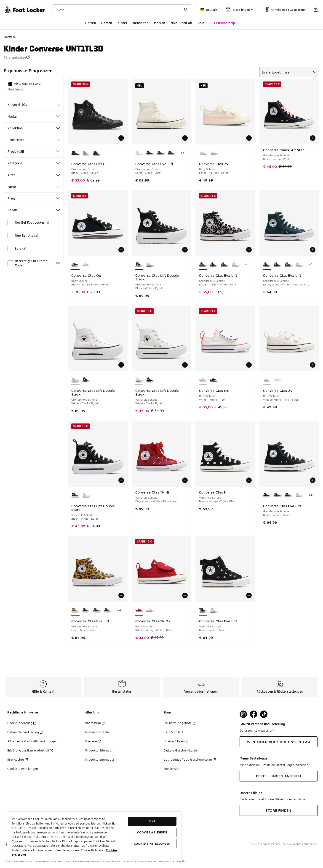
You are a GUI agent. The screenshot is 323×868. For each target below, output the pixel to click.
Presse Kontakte (97, 732)
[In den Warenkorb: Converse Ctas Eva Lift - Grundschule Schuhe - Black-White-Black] (313, 480)
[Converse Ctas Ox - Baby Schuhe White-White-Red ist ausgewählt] (203, 380)
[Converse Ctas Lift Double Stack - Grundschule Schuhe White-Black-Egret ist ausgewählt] (75, 380)
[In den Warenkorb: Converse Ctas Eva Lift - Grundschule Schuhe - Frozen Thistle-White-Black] (249, 250)
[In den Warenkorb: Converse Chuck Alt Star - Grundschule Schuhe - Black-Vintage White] (313, 138)
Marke (34, 116)
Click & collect (173, 732)
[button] (28, 57)
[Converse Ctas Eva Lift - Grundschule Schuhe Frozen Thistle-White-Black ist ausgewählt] (203, 265)
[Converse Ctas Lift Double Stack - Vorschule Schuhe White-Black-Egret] (86, 495)
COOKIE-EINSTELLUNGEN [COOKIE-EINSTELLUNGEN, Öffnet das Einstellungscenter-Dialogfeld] (152, 844)
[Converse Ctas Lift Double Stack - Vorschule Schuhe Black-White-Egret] (150, 380)
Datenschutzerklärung (25, 732)
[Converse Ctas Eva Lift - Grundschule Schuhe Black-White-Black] (150, 153)
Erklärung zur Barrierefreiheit (30, 750)
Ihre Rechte (17, 759)
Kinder (122, 23)
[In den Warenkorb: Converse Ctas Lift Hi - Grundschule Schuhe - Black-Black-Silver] (121, 138)
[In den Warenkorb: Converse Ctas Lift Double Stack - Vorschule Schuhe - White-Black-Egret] (185, 365)
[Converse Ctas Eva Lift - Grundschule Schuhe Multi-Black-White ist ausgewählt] (75, 610)
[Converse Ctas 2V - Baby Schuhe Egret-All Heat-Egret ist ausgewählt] (203, 153)
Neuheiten (141, 23)
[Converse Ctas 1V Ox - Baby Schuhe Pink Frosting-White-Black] (150, 610)
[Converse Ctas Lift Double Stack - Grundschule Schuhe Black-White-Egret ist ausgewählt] (139, 265)
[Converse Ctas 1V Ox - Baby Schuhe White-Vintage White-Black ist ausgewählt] (139, 610)
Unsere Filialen (176, 741)
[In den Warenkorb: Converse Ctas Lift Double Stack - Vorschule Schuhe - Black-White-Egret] (121, 480)
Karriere (93, 741)
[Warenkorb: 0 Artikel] (316, 10)
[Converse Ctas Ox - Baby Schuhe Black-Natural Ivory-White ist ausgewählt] (75, 265)
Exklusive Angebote (179, 723)
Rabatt (34, 210)
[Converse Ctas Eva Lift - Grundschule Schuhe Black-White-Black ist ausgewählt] (267, 495)
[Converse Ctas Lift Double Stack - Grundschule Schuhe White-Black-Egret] (150, 265)
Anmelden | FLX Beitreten (286, 10)
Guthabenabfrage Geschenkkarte (190, 759)
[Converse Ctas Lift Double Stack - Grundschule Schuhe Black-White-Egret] (86, 380)
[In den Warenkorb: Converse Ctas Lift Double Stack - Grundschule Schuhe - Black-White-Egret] (185, 250)
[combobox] (122, 10)
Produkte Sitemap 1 (99, 750)
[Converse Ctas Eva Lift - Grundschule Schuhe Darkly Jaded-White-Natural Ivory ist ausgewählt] (267, 265)
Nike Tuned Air (181, 23)
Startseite (10, 37)
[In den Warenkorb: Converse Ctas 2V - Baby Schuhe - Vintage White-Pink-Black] (313, 365)
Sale (201, 23)
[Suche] (122, 10)
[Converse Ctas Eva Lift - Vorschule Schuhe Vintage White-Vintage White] (214, 610)
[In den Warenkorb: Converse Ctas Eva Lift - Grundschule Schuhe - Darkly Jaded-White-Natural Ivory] (313, 250)
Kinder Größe (34, 104)
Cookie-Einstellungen (23, 769)
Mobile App (171, 769)
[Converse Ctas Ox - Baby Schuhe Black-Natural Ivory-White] (214, 380)
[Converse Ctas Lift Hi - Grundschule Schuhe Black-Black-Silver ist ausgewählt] (75, 153)
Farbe (34, 187)
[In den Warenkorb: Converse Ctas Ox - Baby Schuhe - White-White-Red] (249, 365)
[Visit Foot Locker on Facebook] (254, 714)
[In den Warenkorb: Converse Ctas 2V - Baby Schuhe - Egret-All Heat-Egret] (249, 138)
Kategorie (34, 163)
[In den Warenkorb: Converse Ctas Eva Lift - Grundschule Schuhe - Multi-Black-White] (121, 595)
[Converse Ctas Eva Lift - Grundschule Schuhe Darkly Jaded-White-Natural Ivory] (172, 153)
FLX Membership (222, 23)
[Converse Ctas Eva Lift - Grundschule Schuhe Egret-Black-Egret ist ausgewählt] (139, 153)
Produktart (34, 140)
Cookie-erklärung (22, 723)
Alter (34, 175)
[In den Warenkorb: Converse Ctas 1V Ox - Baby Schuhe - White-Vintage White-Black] (185, 595)
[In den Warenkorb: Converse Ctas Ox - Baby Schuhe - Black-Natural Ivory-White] (121, 250)
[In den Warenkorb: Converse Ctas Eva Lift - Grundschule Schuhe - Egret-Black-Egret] (185, 138)
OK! (152, 821)
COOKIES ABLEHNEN (152, 832)
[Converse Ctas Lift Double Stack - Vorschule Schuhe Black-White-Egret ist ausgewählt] (75, 495)
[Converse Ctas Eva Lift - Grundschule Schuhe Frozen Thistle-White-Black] (161, 153)
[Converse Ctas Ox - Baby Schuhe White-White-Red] (86, 265)
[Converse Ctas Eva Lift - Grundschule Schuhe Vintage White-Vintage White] (236, 265)
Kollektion (34, 128)
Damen (107, 23)
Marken (159, 23)
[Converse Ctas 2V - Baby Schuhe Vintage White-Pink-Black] (214, 153)
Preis (34, 198)
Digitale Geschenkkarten (181, 750)
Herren (91, 23)
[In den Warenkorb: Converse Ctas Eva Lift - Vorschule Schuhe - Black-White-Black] (249, 595)
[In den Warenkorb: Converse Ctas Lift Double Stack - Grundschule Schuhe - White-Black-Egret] (121, 365)
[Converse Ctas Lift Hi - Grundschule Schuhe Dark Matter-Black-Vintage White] (97, 153)
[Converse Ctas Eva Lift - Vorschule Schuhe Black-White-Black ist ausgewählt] (203, 610)
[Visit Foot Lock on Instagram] (243, 714)
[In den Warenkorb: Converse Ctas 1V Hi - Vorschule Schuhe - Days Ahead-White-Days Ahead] (185, 480)
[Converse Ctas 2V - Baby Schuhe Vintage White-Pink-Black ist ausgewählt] (267, 380)
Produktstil (34, 151)
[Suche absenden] (186, 10)
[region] (94, 836)
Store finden (16, 89)
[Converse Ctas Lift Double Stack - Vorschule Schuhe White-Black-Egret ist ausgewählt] (139, 380)
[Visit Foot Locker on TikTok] (264, 714)
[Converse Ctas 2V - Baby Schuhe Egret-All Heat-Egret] (278, 380)
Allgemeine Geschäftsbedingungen (32, 741)
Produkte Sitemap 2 (100, 759)
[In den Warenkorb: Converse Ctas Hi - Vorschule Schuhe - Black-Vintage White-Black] (249, 480)
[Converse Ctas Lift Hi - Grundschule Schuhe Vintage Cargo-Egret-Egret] (86, 153)
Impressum (95, 723)
